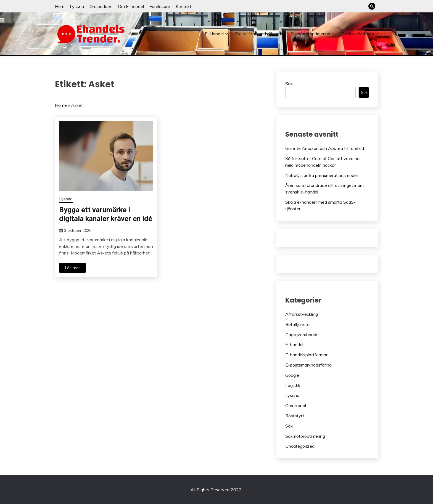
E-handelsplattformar (306, 355)
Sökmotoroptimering (310, 34)
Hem (60, 6)
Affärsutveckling (302, 314)
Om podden (101, 6)
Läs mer (72, 268)
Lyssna (77, 6)
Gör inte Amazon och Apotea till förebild (325, 148)
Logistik (293, 385)
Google (292, 375)
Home (61, 105)
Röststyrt (295, 416)
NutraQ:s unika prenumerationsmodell (322, 175)
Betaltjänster (298, 324)
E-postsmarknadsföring (308, 365)
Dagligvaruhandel (302, 335)
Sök (289, 84)
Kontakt (184, 6)
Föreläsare (160, 6)
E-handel (214, 34)
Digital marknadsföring (257, 34)
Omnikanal (296, 405)
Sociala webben (358, 34)
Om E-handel (131, 6)
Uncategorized (300, 446)
